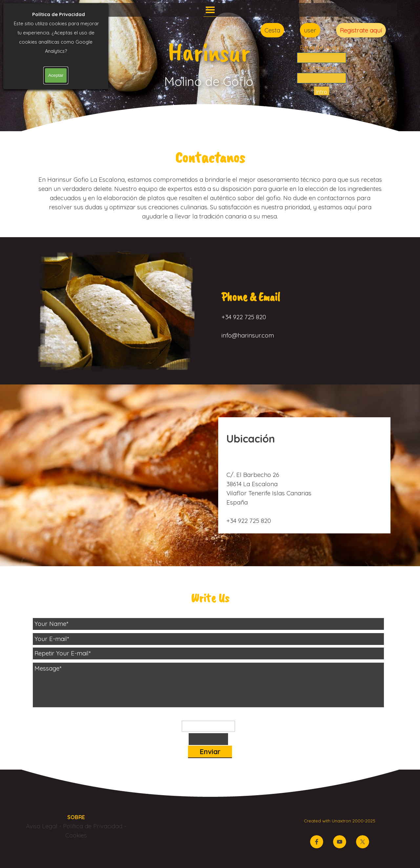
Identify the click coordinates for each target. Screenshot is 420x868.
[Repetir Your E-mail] (208, 653)
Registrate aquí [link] (361, 30)
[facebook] (317, 842)
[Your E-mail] (208, 639)
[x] (363, 842)
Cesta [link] (272, 30)
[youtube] (340, 842)
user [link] (310, 30)
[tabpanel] (210, 183)
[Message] (208, 685)
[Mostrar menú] (210, 10)
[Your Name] (208, 624)
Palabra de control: (209, 716)
